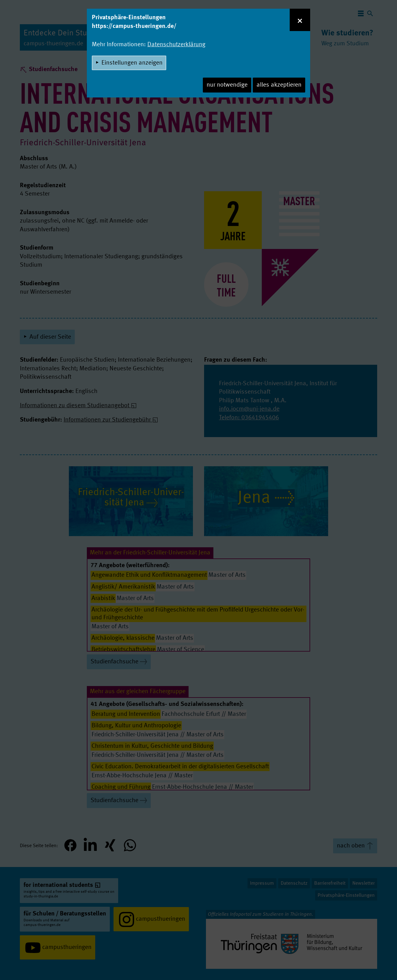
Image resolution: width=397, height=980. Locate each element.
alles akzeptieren (279, 85)
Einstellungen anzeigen (132, 63)
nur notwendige (227, 85)
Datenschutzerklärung (176, 45)
